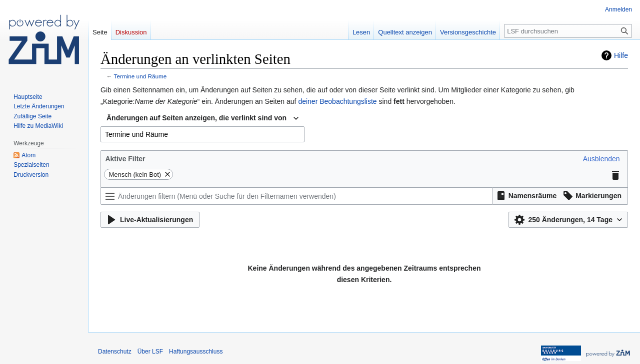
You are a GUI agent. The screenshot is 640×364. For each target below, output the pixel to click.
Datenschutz (115, 352)
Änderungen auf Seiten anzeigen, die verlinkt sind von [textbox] (196, 118)
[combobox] (202, 118)
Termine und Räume (140, 76)
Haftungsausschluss (196, 352)
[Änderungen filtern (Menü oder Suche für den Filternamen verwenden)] (297, 196)
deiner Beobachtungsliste (337, 101)
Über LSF (150, 352)
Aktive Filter (125, 159)
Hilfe (621, 55)
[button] (601, 159)
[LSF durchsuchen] (568, 31)
